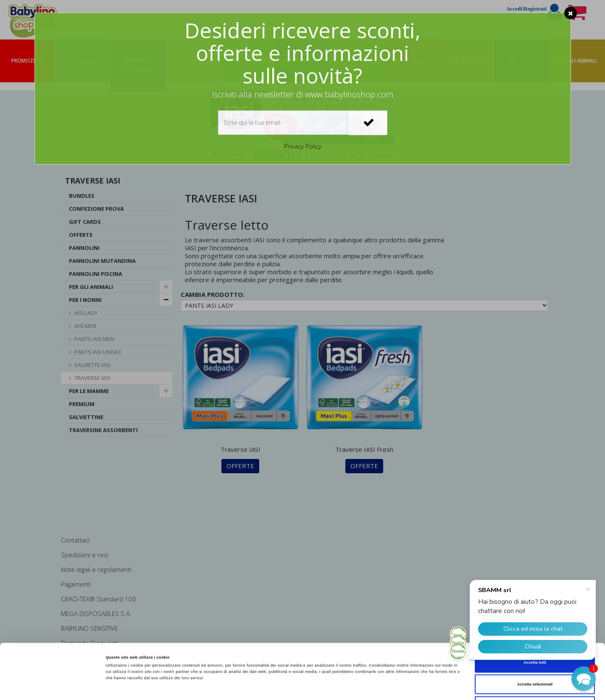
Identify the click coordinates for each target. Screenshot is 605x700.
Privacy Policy (303, 146)
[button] (584, 679)
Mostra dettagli (350, 686)
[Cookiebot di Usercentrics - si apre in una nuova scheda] (54, 686)
